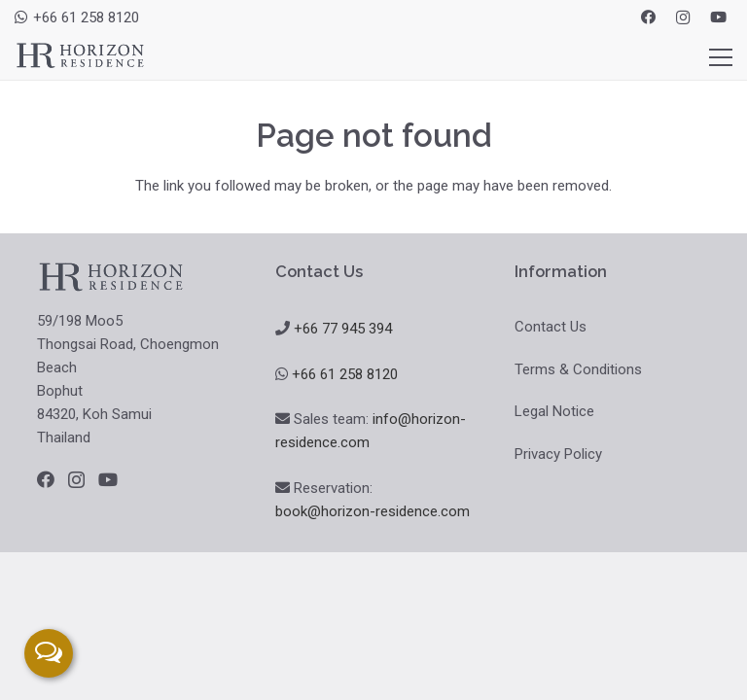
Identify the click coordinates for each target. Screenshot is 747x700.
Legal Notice (554, 411)
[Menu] (721, 57)
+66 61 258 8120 (345, 374)
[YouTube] (718, 17)
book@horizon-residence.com (373, 511)
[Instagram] (683, 17)
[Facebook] (648, 17)
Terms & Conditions (578, 369)
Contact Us (551, 327)
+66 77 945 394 (343, 329)
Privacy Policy (558, 454)
